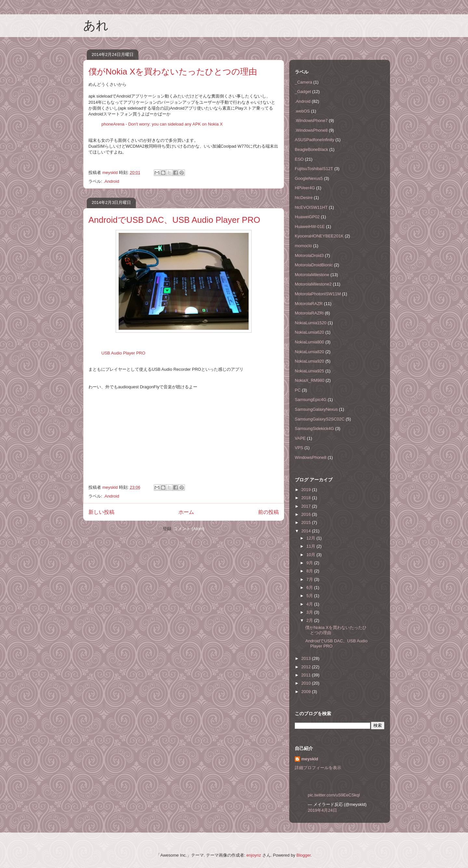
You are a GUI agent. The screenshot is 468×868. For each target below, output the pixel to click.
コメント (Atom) (189, 529)
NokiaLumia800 (309, 342)
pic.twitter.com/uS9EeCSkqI (334, 795)
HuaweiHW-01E (310, 227)
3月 (310, 612)
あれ (96, 25)
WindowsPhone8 (311, 457)
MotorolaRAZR (309, 304)
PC (298, 390)
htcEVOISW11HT (311, 207)
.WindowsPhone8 (311, 130)
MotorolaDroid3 (309, 255)
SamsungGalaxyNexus (316, 409)
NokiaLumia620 (309, 332)
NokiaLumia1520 (311, 323)
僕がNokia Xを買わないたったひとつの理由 (173, 72)
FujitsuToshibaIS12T (314, 169)
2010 (307, 683)
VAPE (300, 438)
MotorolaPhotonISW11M (318, 294)
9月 (310, 563)
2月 (310, 620)
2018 (307, 498)
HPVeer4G (305, 188)
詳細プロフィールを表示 (318, 768)
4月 (310, 604)
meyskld (310, 759)
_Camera (303, 82)
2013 (307, 658)
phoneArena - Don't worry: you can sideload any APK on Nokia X (162, 124)
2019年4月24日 (322, 810)
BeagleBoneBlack (312, 149)
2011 (307, 675)
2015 (307, 522)
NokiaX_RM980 (310, 380)
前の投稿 (268, 512)
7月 (310, 579)
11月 (312, 546)
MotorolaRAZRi (309, 313)
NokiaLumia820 (309, 352)
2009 (307, 692)
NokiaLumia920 (309, 361)
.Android (111, 181)
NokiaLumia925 (309, 371)
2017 (307, 506)
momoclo (303, 246)
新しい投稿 (101, 512)
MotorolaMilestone (312, 275)
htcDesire (304, 198)
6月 (310, 588)
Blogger (304, 855)
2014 (307, 531)
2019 (307, 490)
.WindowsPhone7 (311, 120)
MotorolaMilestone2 (313, 284)
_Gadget (303, 92)
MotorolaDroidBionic (314, 265)
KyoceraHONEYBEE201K (319, 236)
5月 (310, 596)
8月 (310, 571)
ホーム (186, 512)
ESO (299, 159)
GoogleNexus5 (309, 178)
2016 (307, 514)
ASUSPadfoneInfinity (314, 140)
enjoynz (254, 855)
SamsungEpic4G (311, 400)
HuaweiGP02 (307, 217)
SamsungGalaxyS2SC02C (320, 419)
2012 (307, 667)
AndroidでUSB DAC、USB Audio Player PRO (174, 220)
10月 (312, 555)
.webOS (302, 111)
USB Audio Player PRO (123, 353)
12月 (312, 538)
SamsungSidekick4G (314, 428)
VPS (299, 448)
